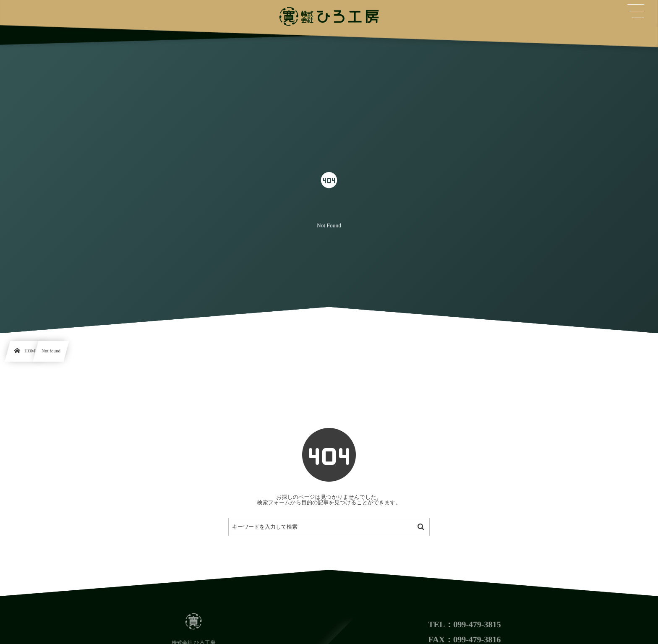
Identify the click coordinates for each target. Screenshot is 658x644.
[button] (636, 11)
